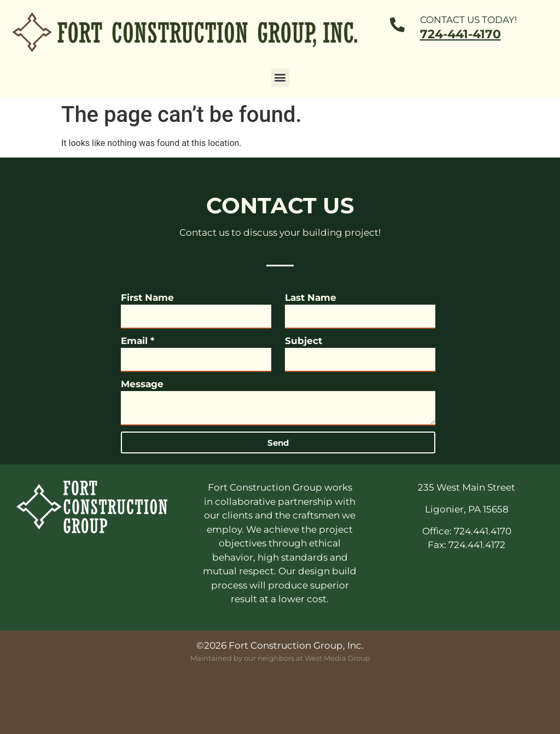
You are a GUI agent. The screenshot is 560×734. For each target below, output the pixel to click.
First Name (147, 298)
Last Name (311, 298)
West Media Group (337, 658)
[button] (280, 77)
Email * (138, 341)
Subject (304, 341)
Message (142, 384)
